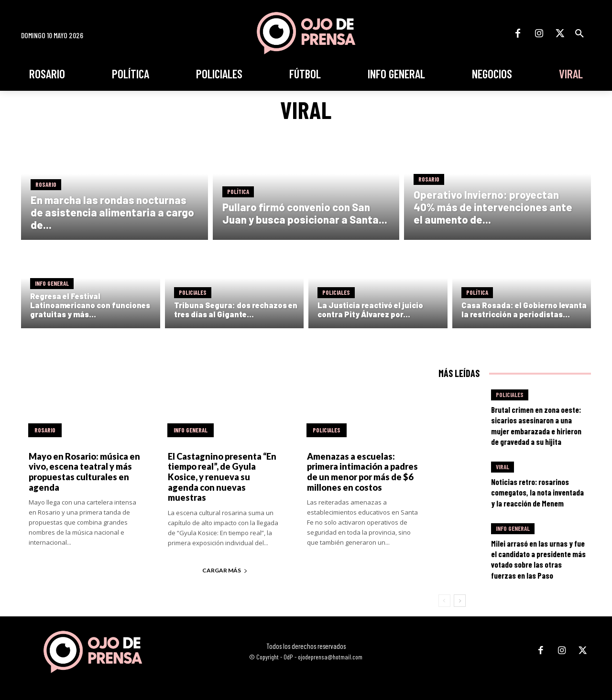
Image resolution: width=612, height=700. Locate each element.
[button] (579, 33)
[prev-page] (444, 601)
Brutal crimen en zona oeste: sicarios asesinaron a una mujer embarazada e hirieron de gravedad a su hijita (536, 425)
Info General (52, 283)
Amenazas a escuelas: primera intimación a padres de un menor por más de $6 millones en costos (362, 472)
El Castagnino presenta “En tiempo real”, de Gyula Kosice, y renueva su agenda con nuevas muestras (222, 477)
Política (238, 192)
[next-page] (460, 601)
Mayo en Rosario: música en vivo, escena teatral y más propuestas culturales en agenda (84, 472)
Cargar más (225, 570)
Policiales (193, 292)
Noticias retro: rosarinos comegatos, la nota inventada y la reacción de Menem (537, 492)
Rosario (46, 184)
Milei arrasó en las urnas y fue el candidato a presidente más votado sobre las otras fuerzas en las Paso (538, 559)
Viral (503, 467)
